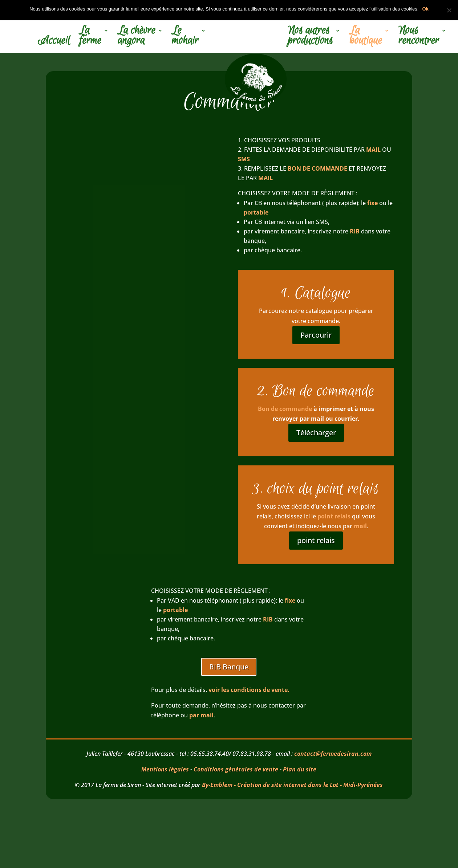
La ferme (90, 37)
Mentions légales (165, 769)
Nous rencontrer (419, 37)
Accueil (54, 42)
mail (360, 526)
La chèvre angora (137, 37)
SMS (245, 159)
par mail (201, 715)
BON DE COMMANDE (317, 168)
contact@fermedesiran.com (333, 754)
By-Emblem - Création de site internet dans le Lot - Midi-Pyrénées (292, 785)
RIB (355, 231)
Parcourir (316, 335)
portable (256, 212)
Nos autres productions (310, 37)
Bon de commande (285, 409)
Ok (425, 9)
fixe (372, 203)
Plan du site (300, 769)
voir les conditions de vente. (249, 690)
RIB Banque (229, 667)
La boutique (366, 37)
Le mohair (185, 37)
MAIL (373, 150)
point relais (334, 516)
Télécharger (316, 433)
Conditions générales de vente (236, 769)
